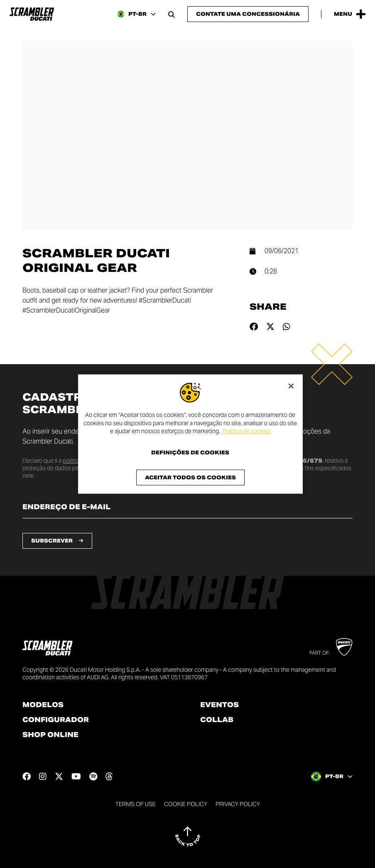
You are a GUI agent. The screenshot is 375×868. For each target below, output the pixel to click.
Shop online (50, 735)
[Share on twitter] (270, 327)
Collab (217, 720)
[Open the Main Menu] (350, 14)
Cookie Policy (186, 804)
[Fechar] (291, 386)
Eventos (219, 705)
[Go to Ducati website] (344, 647)
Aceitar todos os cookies (190, 477)
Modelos (43, 705)
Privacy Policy (238, 804)
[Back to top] (188, 836)
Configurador (56, 720)
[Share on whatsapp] (287, 327)
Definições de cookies (190, 452)
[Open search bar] (172, 14)
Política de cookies (246, 431)
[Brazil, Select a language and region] (137, 14)
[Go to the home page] (32, 14)
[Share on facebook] (254, 327)
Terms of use (136, 804)
